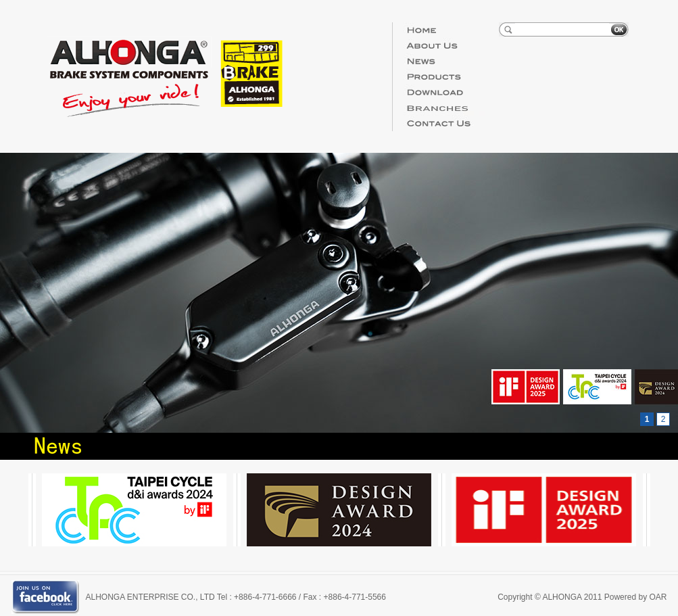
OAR (658, 597)
